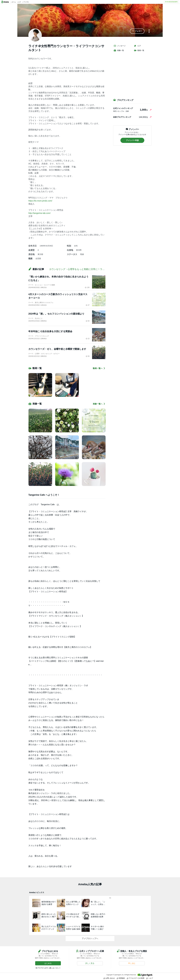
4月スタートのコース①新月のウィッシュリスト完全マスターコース (58, 296)
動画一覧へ (99, 368)
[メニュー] (149, 31)
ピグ (137, 46)
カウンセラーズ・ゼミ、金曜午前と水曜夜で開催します (57, 349)
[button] (137, 31)
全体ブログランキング (122, 117)
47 (88, 305)
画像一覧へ (99, 404)
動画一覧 (139, 50)
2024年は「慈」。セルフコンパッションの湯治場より (56, 314)
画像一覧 (119, 50)
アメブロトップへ (90, 938)
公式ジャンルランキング (123, 108)
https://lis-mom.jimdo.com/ (40, 201)
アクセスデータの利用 (136, 978)
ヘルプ (150, 978)
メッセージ (120, 46)
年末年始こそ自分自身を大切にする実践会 (50, 331)
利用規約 (121, 978)
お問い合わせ (109, 978)
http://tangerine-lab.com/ (39, 213)
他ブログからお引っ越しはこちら (47, 968)
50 (88, 356)
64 (88, 321)
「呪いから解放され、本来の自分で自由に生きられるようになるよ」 (58, 278)
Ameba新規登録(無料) (171, 2)
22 (88, 339)
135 (87, 287)
